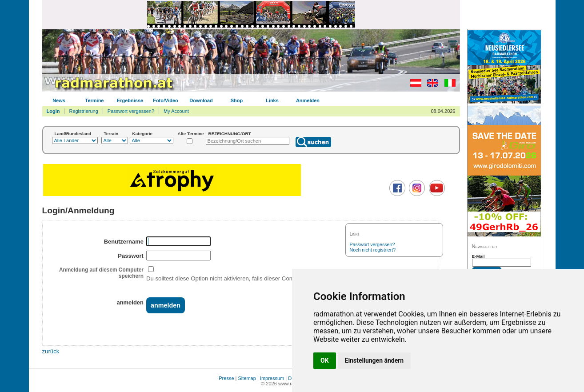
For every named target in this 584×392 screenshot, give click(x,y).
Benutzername (124, 242)
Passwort (131, 256)
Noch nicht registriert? (373, 250)
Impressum (272, 378)
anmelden (130, 302)
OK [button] (325, 360)
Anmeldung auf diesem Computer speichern (101, 273)
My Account (176, 111)
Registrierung (83, 111)
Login (53, 111)
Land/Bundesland (73, 134)
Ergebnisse (130, 100)
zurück (51, 351)
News (59, 100)
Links (272, 100)
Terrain (111, 134)
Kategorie (143, 134)
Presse (226, 378)
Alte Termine (191, 134)
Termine (95, 100)
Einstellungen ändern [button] (374, 360)
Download (201, 100)
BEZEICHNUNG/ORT (230, 134)
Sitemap (247, 378)
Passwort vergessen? (131, 111)
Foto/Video (166, 100)
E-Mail (478, 256)
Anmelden (308, 100)
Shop (237, 100)
